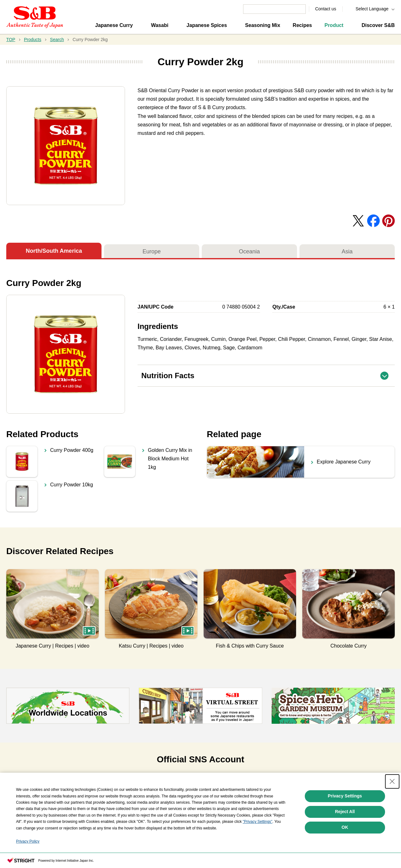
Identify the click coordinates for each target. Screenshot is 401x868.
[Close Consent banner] (392, 781)
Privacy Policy (28, 841)
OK (345, 827)
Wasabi (160, 25)
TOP (11, 40)
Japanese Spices (207, 25)
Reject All (345, 812)
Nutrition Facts (268, 372)
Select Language (372, 9)
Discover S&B (378, 25)
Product (334, 25)
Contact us (326, 9)
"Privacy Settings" (258, 822)
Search (57, 40)
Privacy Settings (345, 796)
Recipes (302, 25)
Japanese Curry (114, 25)
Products (32, 40)
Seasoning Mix (263, 25)
